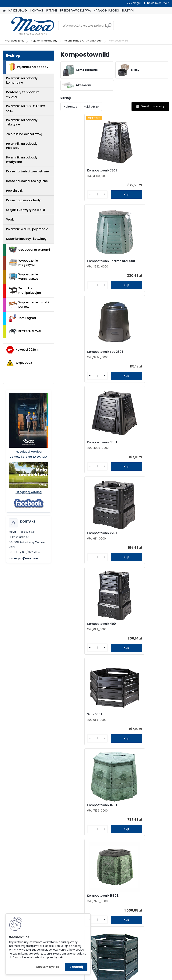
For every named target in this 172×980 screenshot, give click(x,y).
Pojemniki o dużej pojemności (28, 229)
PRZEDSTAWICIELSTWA (75, 10)
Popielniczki (15, 191)
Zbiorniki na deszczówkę (24, 134)
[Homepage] (4, 11)
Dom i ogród (22, 318)
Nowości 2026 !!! (23, 350)
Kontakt (129, 811)
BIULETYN (128, 10)
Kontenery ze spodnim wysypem (23, 94)
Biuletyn (129, 837)
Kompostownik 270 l (79, 355)
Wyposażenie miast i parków (29, 304)
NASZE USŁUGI (18, 10)
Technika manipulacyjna (25, 291)
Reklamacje (46, 908)
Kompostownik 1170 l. (134, 445)
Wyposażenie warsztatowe (23, 277)
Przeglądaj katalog (29, 452)
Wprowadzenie (15, 41)
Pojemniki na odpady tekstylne (22, 122)
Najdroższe (91, 107)
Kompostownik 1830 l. (80, 536)
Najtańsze (70, 107)
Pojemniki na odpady (44, 41)
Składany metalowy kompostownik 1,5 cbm (136, 629)
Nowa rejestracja (158, 3)
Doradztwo (46, 902)
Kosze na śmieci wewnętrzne (27, 171)
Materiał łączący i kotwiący (26, 239)
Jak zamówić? (46, 895)
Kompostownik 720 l (79, 171)
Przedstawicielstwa (129, 824)
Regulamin (46, 883)
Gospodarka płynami (29, 250)
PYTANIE (52, 10)
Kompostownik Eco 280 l (82, 264)
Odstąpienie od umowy (46, 889)
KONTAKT (37, 10)
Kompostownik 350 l (134, 264)
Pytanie (129, 817)
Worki (10, 219)
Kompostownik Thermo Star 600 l (140, 172)
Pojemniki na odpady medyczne (22, 160)
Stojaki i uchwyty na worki (26, 210)
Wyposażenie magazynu (23, 263)
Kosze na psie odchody (23, 200)
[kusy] (73, 197)
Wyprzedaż (19, 363)
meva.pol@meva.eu (23, 558)
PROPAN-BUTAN (25, 331)
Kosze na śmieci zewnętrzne (27, 181)
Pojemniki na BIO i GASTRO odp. (83, 41)
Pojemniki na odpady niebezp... (22, 146)
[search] (109, 27)
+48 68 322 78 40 (47, 851)
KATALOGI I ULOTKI (106, 10)
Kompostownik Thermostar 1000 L (85, 629)
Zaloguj (136, 3)
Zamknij (76, 967)
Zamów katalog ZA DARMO (28, 457)
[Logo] (29, 26)
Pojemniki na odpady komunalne (22, 80)
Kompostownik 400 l (134, 355)
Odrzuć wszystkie (47, 967)
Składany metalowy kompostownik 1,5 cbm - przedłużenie (109, 724)
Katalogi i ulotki (129, 830)
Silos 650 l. (72, 445)
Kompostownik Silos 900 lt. (139, 536)
